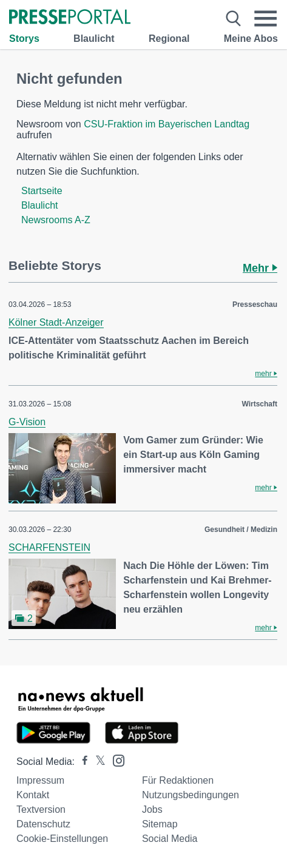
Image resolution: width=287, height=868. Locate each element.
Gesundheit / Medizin (241, 530)
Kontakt (33, 795)
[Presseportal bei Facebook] (81, 762)
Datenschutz (43, 824)
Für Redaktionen (178, 780)
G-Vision (27, 422)
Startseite (42, 191)
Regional (169, 39)
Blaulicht (94, 39)
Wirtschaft (259, 404)
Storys (24, 39)
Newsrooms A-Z (56, 220)
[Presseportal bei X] (97, 762)
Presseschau (255, 304)
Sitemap (160, 824)
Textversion (41, 809)
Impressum (40, 780)
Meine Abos (251, 39)
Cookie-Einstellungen (62, 839)
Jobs (152, 809)
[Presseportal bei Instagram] (115, 760)
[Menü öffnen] (266, 19)
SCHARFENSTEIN (49, 547)
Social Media (170, 839)
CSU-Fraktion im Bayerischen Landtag (167, 124)
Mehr (260, 268)
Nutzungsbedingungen (191, 795)
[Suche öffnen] (233, 19)
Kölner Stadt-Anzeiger (56, 322)
